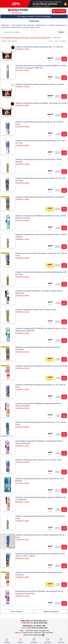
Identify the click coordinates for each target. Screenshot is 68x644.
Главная (7, 640)
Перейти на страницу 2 (51, 612)
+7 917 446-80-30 (27, 628)
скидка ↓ (64, 41)
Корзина (34, 640)
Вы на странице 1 (17, 612)
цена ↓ (57, 41)
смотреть (47, 16)
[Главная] (18, 10)
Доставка (48, 640)
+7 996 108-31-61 (27, 623)
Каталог (20, 640)
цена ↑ (51, 41)
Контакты (61, 640)
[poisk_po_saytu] (29, 32)
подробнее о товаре (22, 49)
